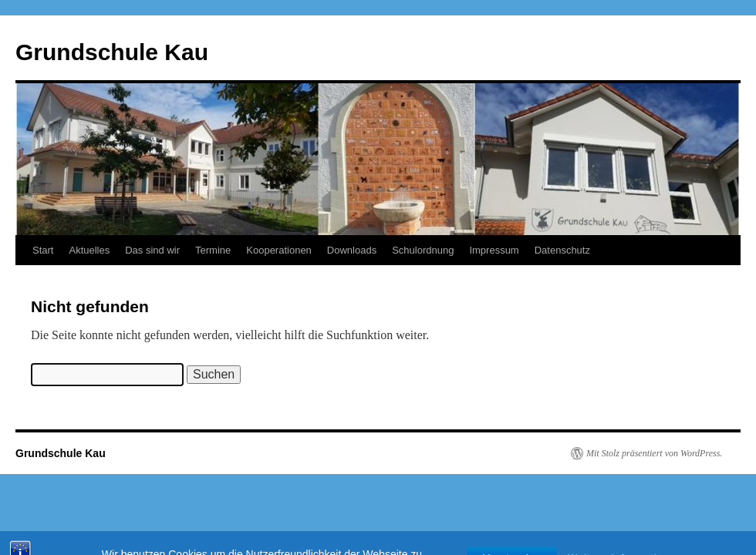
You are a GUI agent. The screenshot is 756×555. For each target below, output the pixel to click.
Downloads (352, 250)
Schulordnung (423, 250)
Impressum (494, 250)
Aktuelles (89, 250)
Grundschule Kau (112, 52)
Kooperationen (279, 250)
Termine (213, 250)
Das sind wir (152, 250)
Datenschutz (562, 250)
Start (43, 250)
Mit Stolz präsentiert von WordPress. (654, 453)
